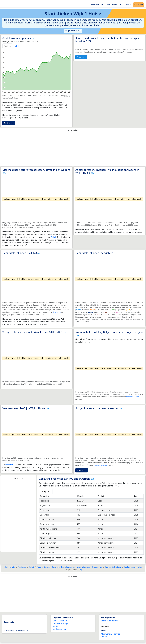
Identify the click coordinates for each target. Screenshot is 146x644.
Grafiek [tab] (7, 46)
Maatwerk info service (110, 634)
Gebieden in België (61, 621)
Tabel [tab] (17, 46)
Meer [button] (127, 5)
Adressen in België (60, 623)
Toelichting (9, 123)
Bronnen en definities (110, 621)
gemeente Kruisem (133, 397)
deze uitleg (57, 312)
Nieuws (104, 623)
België (54, 237)
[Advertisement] (73, 149)
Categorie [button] (45, 491)
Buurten (80, 57)
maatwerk (10, 465)
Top (81, 570)
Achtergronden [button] (113, 5)
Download (138, 5)
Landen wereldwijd (61, 629)
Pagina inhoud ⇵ (73, 31)
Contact (104, 637)
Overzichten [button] (96, 5)
